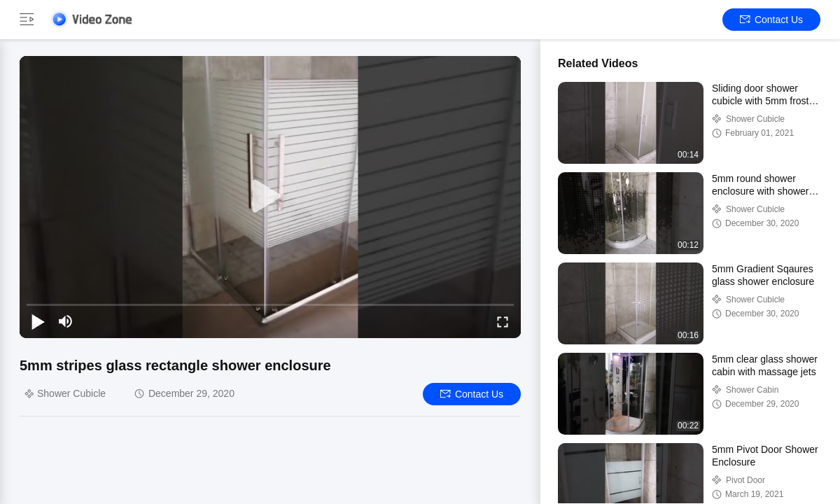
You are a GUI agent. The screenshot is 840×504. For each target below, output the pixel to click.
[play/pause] (38, 321)
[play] (270, 197)
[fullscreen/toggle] (503, 321)
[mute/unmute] (66, 321)
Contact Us (771, 20)
